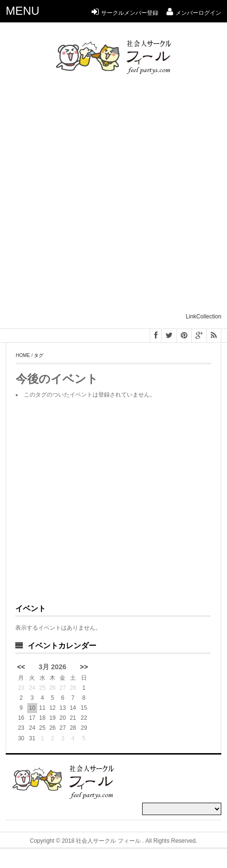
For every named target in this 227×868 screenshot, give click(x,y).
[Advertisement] (113, 198)
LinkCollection (203, 317)
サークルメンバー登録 (125, 13)
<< (21, 667)
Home (23, 355)
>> (84, 667)
